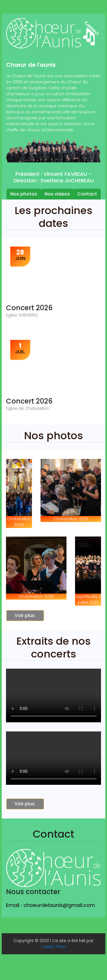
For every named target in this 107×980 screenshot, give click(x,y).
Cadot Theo (53, 947)
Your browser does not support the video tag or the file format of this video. (54, 695)
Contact (87, 194)
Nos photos (24, 194)
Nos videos (57, 194)
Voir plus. (25, 615)
